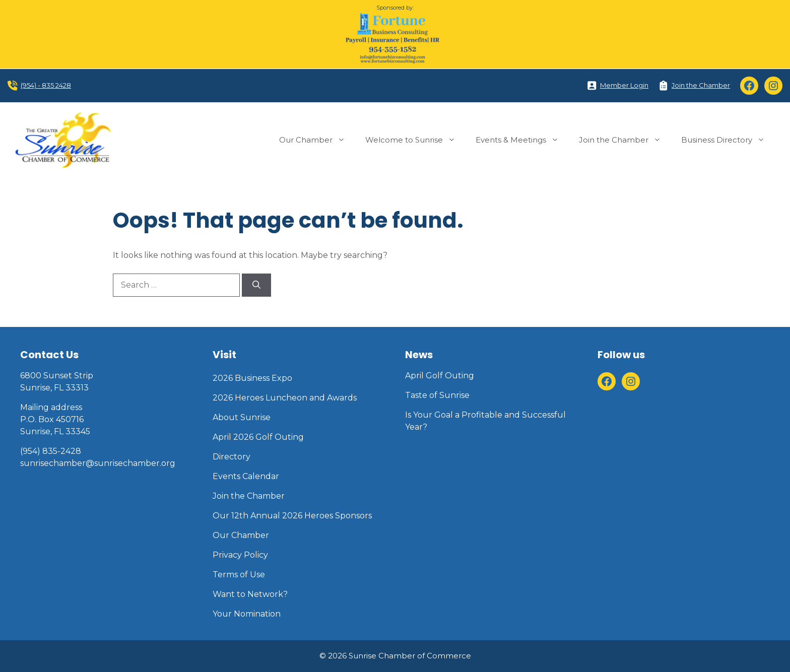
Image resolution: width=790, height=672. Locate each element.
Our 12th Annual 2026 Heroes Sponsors (292, 516)
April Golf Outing (440, 376)
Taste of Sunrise (437, 395)
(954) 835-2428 (51, 451)
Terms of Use (239, 575)
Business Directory (728, 140)
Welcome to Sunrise (415, 140)
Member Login (624, 85)
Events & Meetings (522, 140)
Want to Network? (250, 594)
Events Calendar (246, 476)
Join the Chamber (701, 85)
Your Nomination (247, 614)
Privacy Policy (240, 555)
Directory (232, 457)
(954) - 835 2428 (46, 85)
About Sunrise (242, 417)
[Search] (256, 285)
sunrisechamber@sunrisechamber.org (98, 463)
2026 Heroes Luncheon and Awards (285, 398)
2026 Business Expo (252, 378)
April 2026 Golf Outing (258, 437)
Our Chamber (317, 140)
